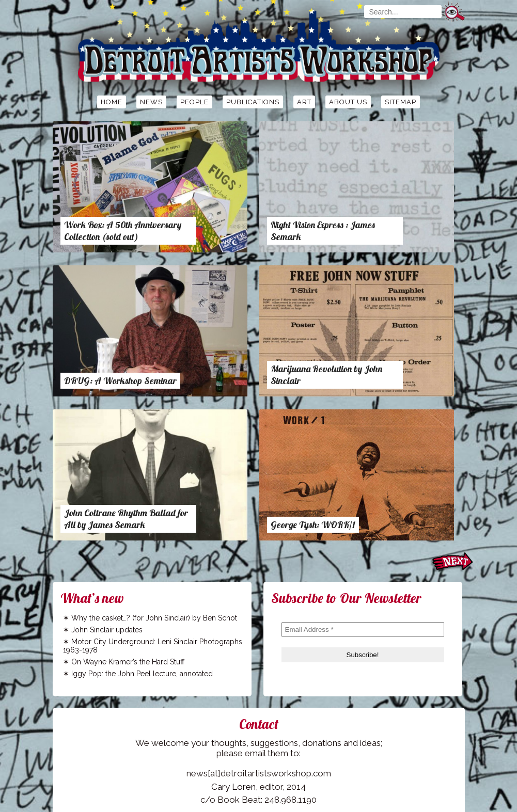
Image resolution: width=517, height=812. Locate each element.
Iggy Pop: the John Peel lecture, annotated (142, 674)
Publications (253, 102)
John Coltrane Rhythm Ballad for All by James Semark (126, 519)
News (151, 102)
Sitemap (401, 102)
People (194, 102)
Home (112, 102)
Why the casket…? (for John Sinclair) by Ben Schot (154, 618)
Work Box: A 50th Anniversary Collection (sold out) (123, 231)
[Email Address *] (363, 630)
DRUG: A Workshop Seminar (120, 381)
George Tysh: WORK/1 (313, 525)
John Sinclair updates (107, 630)
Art (304, 102)
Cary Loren (233, 787)
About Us (348, 102)
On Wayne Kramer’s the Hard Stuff (128, 662)
